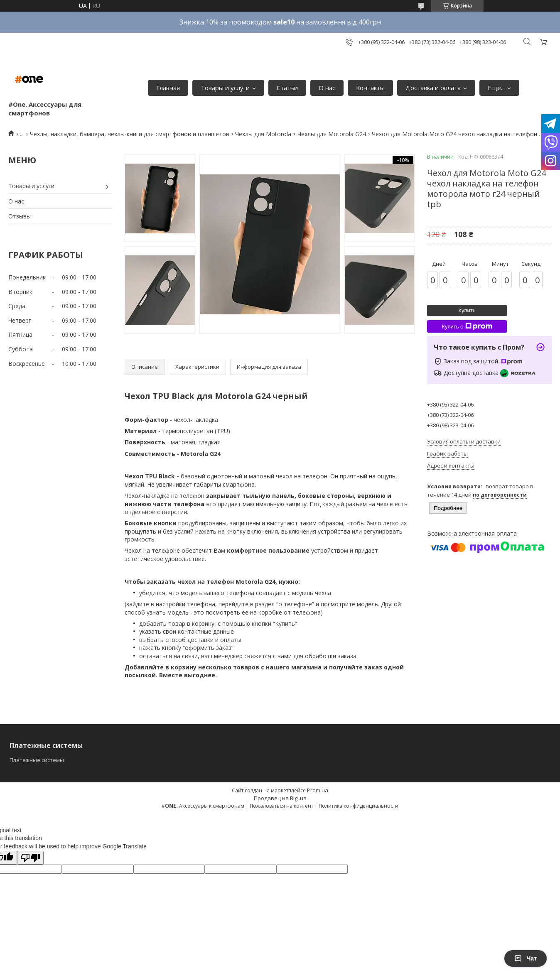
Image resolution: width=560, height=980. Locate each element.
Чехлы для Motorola (263, 134)
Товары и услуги (225, 88)
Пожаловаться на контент (281, 806)
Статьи (287, 88)
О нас (327, 88)
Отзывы (20, 216)
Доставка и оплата (433, 88)
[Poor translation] (30, 858)
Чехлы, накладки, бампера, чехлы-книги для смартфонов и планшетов (130, 134)
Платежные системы (37, 760)
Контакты (370, 88)
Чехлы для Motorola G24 (332, 134)
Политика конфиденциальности (359, 806)
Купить (467, 310)
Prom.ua (318, 790)
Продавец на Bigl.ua (280, 798)
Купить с (467, 326)
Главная (168, 88)
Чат (526, 958)
